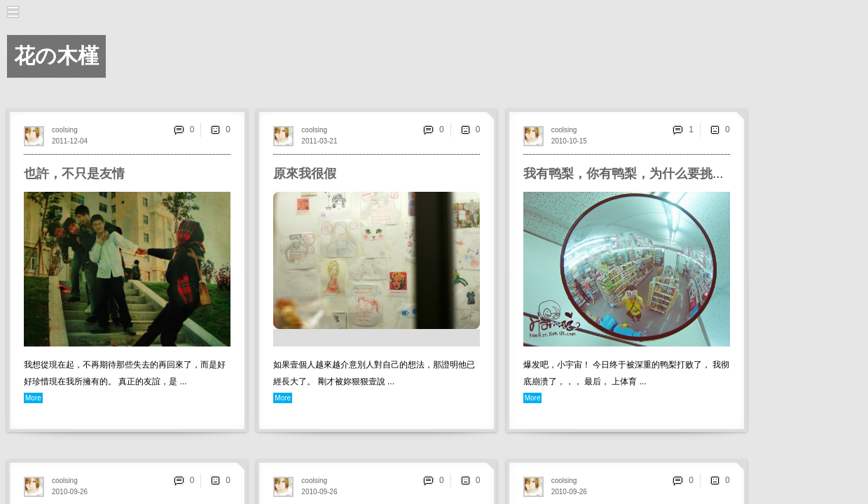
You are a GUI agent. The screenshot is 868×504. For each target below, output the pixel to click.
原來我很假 (305, 174)
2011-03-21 (319, 141)
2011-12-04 (70, 141)
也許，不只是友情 (74, 174)
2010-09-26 (70, 492)
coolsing (65, 130)
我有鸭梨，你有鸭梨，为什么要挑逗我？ (637, 174)
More (33, 398)
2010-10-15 (569, 141)
